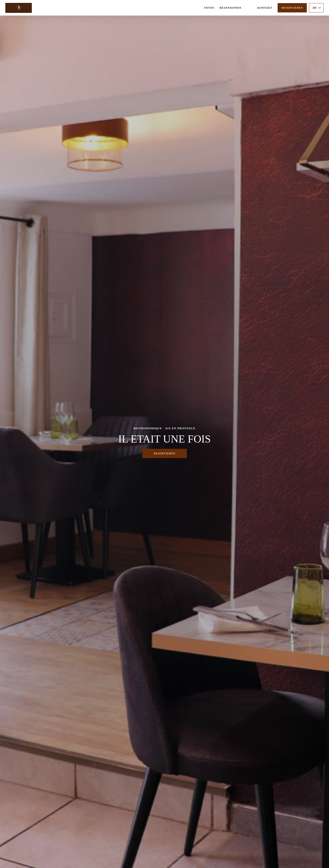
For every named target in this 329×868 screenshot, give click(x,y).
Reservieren (292, 8)
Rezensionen (230, 8)
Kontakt (265, 8)
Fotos (209, 8)
